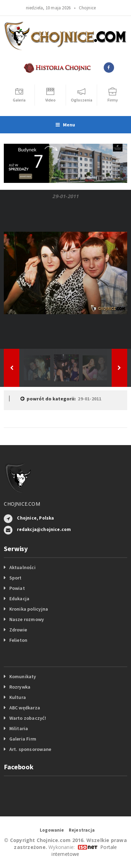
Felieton (18, 640)
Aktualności (22, 567)
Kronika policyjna (29, 609)
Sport (16, 578)
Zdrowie (18, 630)
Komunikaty (23, 676)
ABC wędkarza (25, 708)
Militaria (19, 728)
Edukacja (20, 599)
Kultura (18, 697)
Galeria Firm (23, 739)
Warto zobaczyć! (28, 718)
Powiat (17, 588)
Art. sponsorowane (30, 749)
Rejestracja (82, 830)
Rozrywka (20, 687)
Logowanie (52, 830)
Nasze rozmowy (27, 619)
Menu (65, 125)
